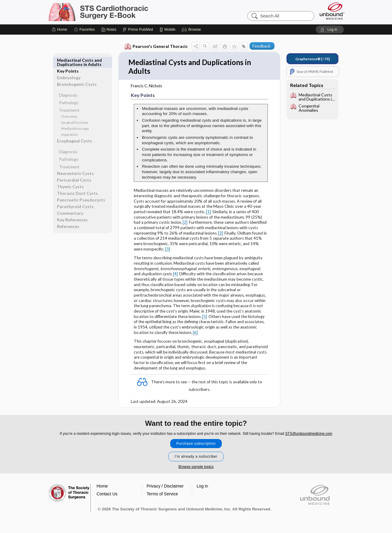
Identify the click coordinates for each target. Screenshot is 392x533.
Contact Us (107, 495)
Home (102, 487)
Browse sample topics (196, 468)
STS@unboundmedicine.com (309, 435)
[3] (167, 250)
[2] (185, 223)
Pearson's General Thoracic (156, 46)
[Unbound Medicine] (332, 11)
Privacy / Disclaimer (165, 487)
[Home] (60, 30)
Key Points (68, 60)
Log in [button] (202, 487)
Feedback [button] (261, 46)
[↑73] (312, 59)
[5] (204, 317)
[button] (192, 30)
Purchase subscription (196, 444)
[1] (208, 213)
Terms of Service (162, 495)
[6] (195, 333)
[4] (175, 275)
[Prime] (138, 30)
